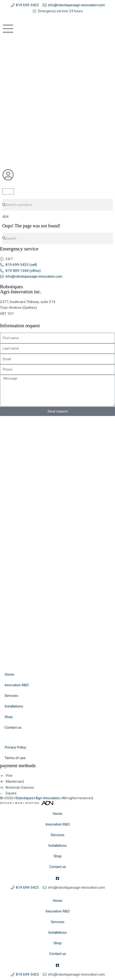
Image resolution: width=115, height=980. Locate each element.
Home (9, 674)
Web (19, 803)
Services (11, 696)
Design (6, 803)
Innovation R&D (17, 685)
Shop (9, 717)
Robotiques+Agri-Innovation (37, 798)
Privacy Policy (15, 747)
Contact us (13, 728)
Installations (14, 706)
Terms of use (15, 758)
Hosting (33, 803)
